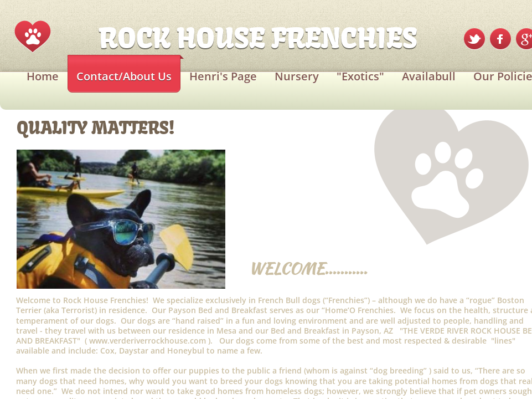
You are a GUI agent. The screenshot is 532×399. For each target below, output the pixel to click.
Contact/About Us (124, 76)
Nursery (297, 76)
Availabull (429, 76)
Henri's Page (223, 76)
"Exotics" (360, 76)
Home (43, 76)
